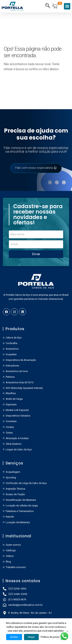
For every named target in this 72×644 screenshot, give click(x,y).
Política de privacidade (53, 637)
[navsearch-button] (48, 6)
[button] (67, 6)
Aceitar (14, 637)
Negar (31, 637)
